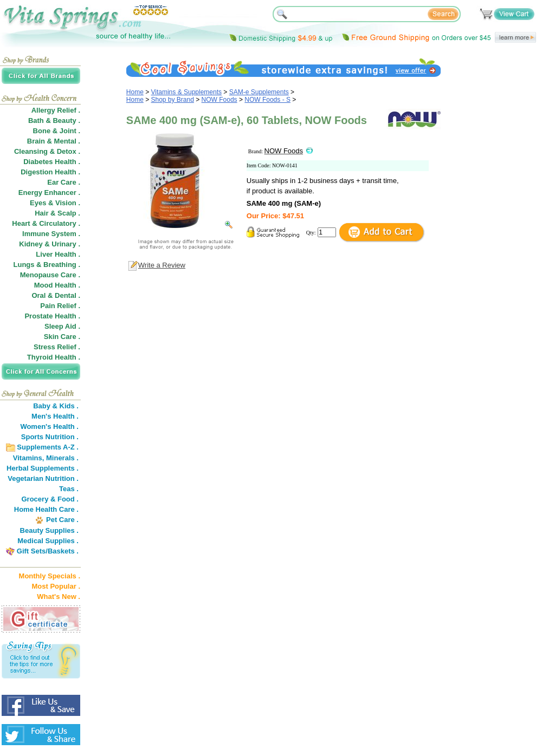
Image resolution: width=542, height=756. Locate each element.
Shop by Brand (173, 100)
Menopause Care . (50, 275)
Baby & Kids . (56, 406)
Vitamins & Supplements (187, 92)
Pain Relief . (60, 306)
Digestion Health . (50, 172)
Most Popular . (56, 586)
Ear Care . (64, 182)
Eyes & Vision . (55, 203)
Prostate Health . (52, 316)
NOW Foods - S (267, 100)
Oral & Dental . (56, 295)
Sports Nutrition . (50, 437)
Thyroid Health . (54, 357)
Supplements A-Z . (48, 447)
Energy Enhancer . (49, 193)
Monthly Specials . (50, 576)
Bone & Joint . (57, 131)
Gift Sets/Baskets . (48, 551)
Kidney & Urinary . (50, 244)
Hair (41, 213)
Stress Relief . (57, 347)
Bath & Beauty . (54, 120)
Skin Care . (62, 337)
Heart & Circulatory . (46, 223)
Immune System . (51, 234)
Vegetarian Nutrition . (43, 478)
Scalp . (69, 213)
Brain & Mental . (54, 141)
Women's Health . (49, 426)
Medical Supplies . (48, 541)
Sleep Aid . (62, 326)
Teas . (69, 489)
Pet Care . (62, 520)
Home (135, 92)
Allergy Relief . (56, 110)
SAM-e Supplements (259, 92)
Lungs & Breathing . (47, 265)
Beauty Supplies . (49, 530)
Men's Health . (55, 416)
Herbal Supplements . (43, 468)
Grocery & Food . (50, 499)
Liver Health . (58, 254)
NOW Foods (220, 100)
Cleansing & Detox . (47, 151)
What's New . (59, 597)
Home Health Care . (46, 509)
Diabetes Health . (52, 162)
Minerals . (62, 458)
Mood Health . (57, 285)
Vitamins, (29, 458)
